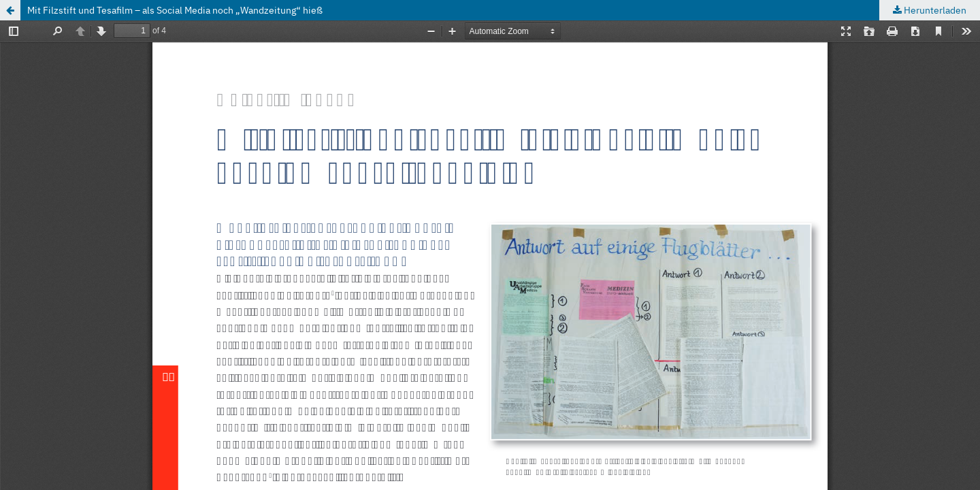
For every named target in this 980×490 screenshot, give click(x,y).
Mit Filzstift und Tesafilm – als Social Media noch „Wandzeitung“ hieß (175, 10)
